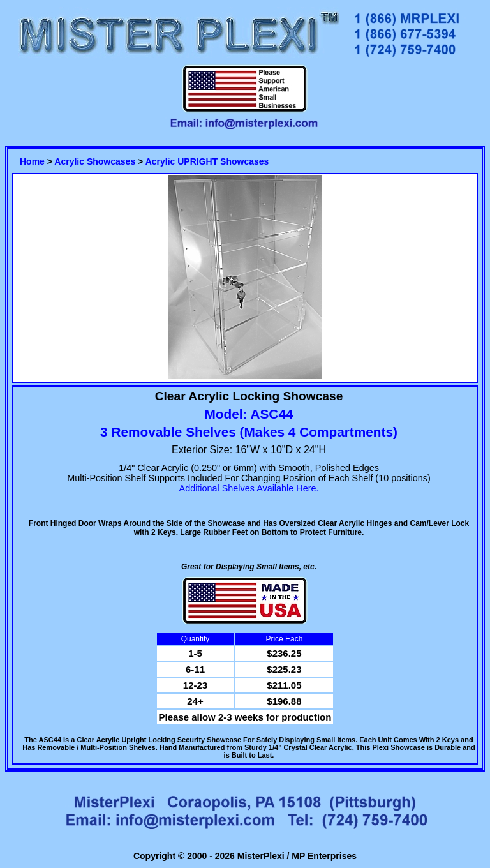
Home (32, 161)
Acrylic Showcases (95, 161)
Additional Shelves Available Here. (249, 488)
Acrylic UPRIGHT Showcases (207, 161)
